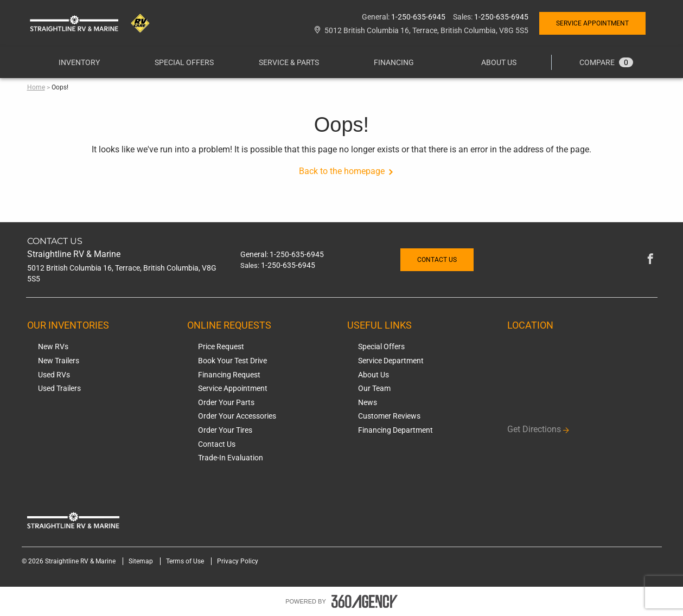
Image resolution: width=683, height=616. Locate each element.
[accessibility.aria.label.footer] (365, 601)
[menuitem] (79, 62)
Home (36, 87)
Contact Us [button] (437, 260)
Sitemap (142, 561)
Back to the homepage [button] (342, 171)
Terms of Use (186, 561)
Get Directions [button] (534, 429)
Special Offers (184, 62)
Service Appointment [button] (592, 23)
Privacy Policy (238, 561)
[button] (79, 62)
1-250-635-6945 (418, 17)
